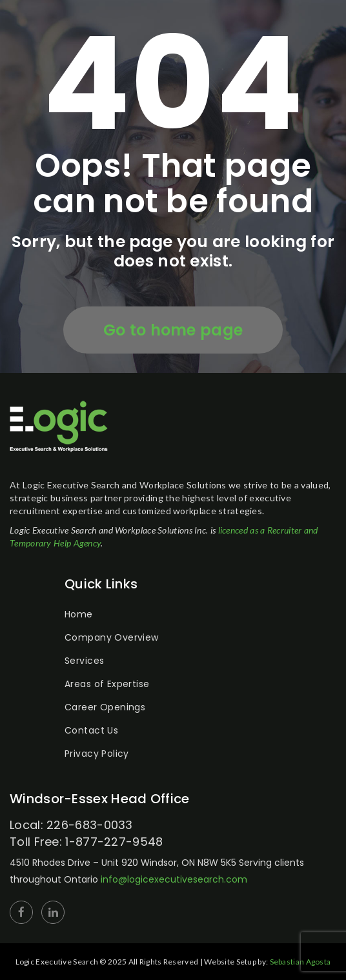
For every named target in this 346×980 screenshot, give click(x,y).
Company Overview (112, 637)
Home (79, 614)
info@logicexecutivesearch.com (174, 879)
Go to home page (173, 330)
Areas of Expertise (107, 684)
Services (84, 661)
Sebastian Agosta (300, 962)
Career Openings (105, 707)
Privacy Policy (97, 754)
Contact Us (91, 730)
